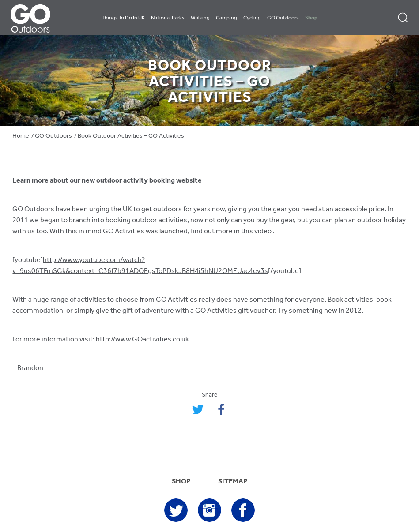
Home (21, 136)
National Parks (168, 18)
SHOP (181, 482)
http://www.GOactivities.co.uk (142, 340)
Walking (200, 18)
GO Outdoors (283, 18)
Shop (311, 18)
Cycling (252, 18)
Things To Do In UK (123, 18)
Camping (226, 18)
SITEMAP (233, 482)
